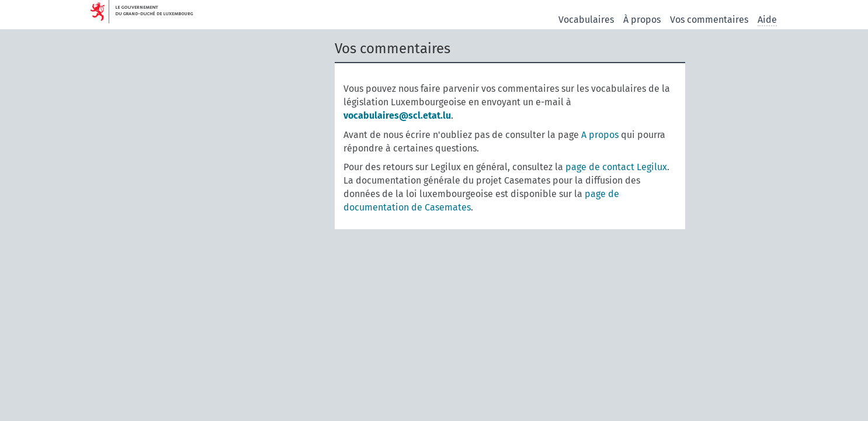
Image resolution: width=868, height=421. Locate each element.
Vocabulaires (586, 20)
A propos (600, 135)
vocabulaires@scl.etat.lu (397, 115)
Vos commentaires (709, 20)
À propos (642, 20)
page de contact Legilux (616, 167)
